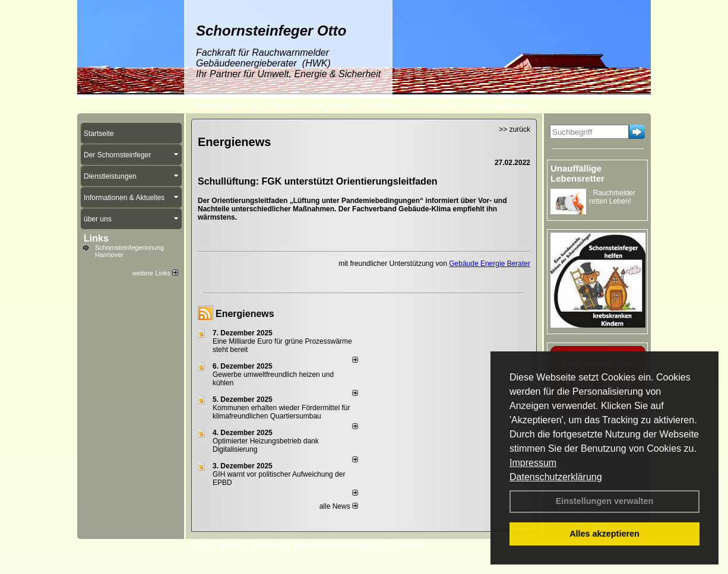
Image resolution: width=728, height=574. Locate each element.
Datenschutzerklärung (556, 477)
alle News (339, 506)
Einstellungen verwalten (605, 501)
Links (96, 238)
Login (200, 545)
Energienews (245, 314)
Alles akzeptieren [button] (604, 534)
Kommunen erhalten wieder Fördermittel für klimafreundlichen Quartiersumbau (281, 412)
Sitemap (410, 545)
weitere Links (155, 273)
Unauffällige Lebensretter (577, 173)
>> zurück (515, 129)
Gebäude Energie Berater (490, 264)
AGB (380, 545)
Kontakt (230, 545)
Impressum (533, 463)
